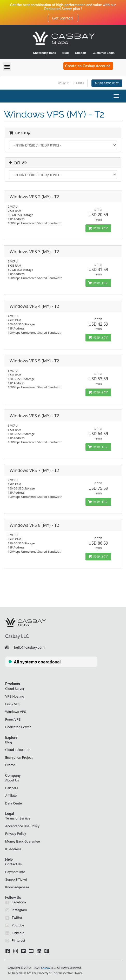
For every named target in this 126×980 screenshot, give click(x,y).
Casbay (45, 968)
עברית (64, 83)
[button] (7, 67)
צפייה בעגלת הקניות (107, 83)
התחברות (78, 83)
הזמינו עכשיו (98, 228)
